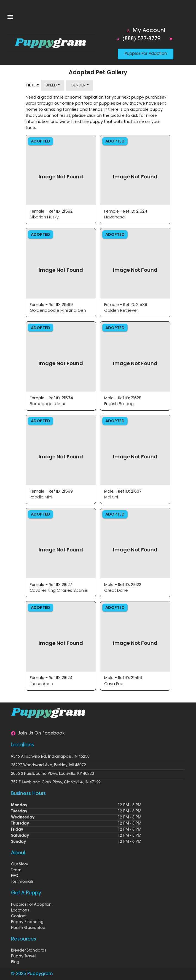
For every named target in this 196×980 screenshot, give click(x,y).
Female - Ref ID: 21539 (126, 305)
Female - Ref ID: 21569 (51, 305)
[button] (10, 16)
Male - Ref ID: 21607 (123, 491)
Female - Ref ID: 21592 (51, 211)
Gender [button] (78, 85)
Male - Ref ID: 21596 (123, 678)
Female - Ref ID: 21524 (126, 211)
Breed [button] (51, 85)
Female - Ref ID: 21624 (51, 678)
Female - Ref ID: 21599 (51, 491)
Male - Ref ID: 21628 (123, 398)
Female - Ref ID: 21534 (51, 398)
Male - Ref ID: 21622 (123, 585)
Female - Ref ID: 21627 (51, 585)
